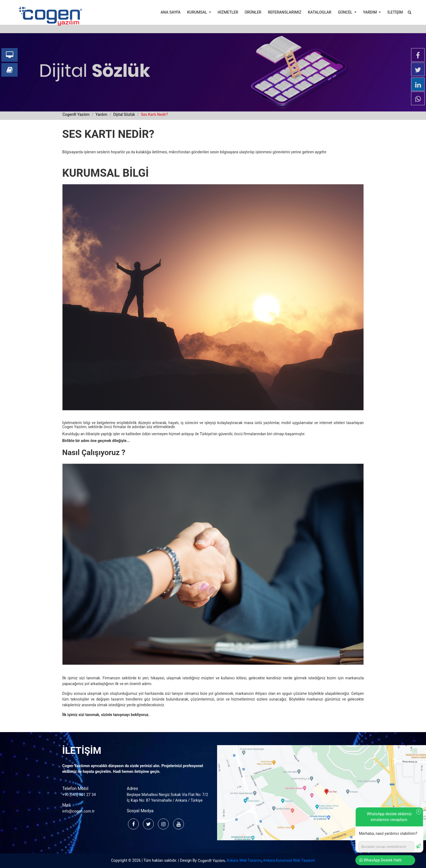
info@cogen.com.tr (78, 811)
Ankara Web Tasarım (244, 860)
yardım (101, 114)
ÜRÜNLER (253, 12)
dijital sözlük (124, 114)
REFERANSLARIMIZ (285, 12)
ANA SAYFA (170, 12)
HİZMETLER (228, 12)
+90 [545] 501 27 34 (79, 795)
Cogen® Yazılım (211, 861)
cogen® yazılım (76, 114)
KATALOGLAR (320, 12)
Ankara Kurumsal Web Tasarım (289, 860)
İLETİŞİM (395, 12)
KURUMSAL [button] (198, 12)
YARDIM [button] (370, 12)
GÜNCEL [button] (346, 12)
